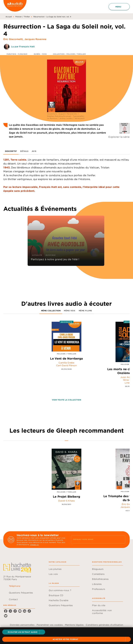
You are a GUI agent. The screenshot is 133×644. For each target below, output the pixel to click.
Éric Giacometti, (14, 39)
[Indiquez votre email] (95, 540)
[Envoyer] (122, 540)
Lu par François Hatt (23, 46)
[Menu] (119, 7)
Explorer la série (119, 137)
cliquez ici (34, 545)
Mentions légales (74, 625)
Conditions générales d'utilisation (104, 625)
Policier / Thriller (23, 17)
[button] (24, 632)
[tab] (11, 151)
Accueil (9, 17)
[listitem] (6, 611)
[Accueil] (15, 7)
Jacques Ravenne (35, 39)
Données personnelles (22, 625)
